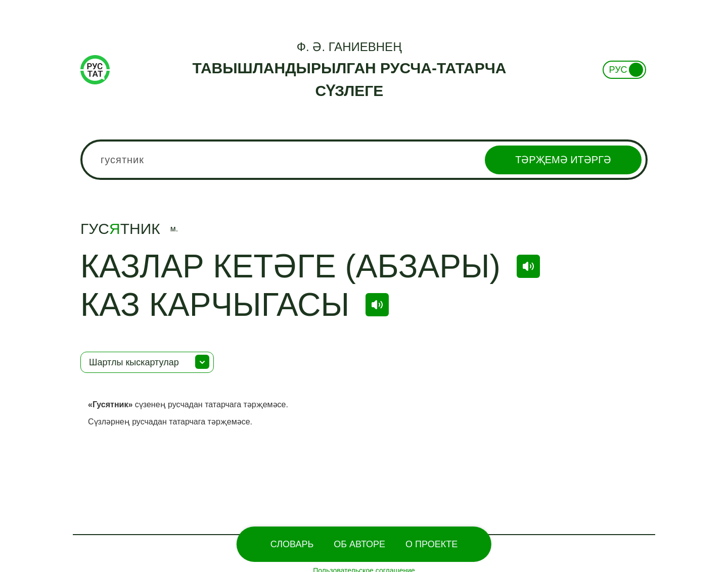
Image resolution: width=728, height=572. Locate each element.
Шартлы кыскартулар (134, 362)
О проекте (431, 544)
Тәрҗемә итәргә (563, 160)
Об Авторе (359, 544)
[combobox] (364, 160)
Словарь (292, 544)
